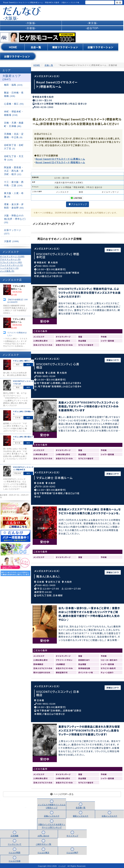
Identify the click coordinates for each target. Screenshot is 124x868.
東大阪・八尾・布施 (14, 195)
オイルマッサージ (12, 256)
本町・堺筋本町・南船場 (14, 113)
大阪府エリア (12, 77)
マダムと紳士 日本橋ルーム (54, 477)
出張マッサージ (13, 232)
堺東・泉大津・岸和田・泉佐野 (14, 206)
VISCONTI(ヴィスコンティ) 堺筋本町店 (58, 254)
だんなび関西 (15, 852)
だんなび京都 (15, 860)
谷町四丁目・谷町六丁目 (14, 147)
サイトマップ (72, 835)
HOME (37, 65)
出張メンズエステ (109, 815)
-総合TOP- (93, 28)
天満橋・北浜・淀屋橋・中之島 (14, 136)
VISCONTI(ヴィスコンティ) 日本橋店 (58, 692)
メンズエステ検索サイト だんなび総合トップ (52, 805)
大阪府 (11, 241)
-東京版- (93, 23)
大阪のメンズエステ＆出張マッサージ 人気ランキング (52, 825)
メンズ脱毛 (7, 271)
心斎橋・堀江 (14, 104)
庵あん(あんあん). (48, 575)
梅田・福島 (13, 85)
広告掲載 (15, 835)
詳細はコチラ (113, 249)
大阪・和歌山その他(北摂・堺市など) (15, 219)
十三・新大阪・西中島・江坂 (14, 184)
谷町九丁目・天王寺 (14, 158)
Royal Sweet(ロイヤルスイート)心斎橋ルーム (60, 158)
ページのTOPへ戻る (62, 793)
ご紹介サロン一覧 (43, 843)
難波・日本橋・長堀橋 (14, 94)
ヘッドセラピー (9, 268)
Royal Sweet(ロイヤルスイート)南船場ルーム (60, 161)
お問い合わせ (43, 835)
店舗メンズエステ (52, 815)
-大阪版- (31, 23)
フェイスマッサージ (11, 265)
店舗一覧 (49, 65)
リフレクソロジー (11, 262)
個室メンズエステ (81, 815)
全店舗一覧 (81, 807)
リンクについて (15, 843)
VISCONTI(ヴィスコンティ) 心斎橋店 (58, 365)
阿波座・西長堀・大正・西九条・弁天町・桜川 (14, 171)
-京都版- (31, 28)
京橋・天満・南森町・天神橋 (14, 124)
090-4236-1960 (44, 106)
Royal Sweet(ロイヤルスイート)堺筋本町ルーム (57, 84)
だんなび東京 (43, 852)
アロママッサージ (10, 259)
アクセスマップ (77, 203)
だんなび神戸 (72, 852)
